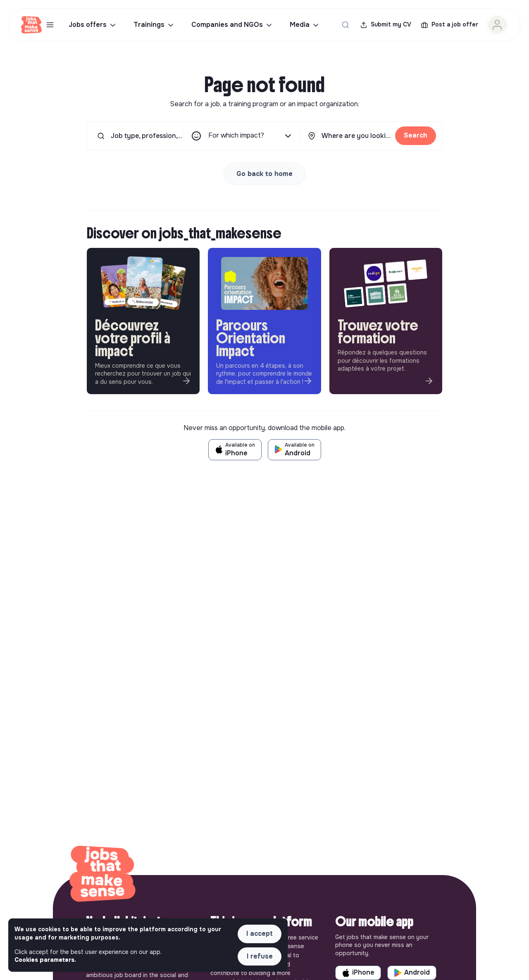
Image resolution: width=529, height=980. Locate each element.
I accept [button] (260, 934)
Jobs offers (93, 25)
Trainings (154, 25)
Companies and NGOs (232, 25)
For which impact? (251, 136)
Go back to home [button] (264, 174)
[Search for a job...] (346, 25)
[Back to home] (102, 875)
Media (305, 25)
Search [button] (416, 135)
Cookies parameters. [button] (45, 960)
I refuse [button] (260, 956)
